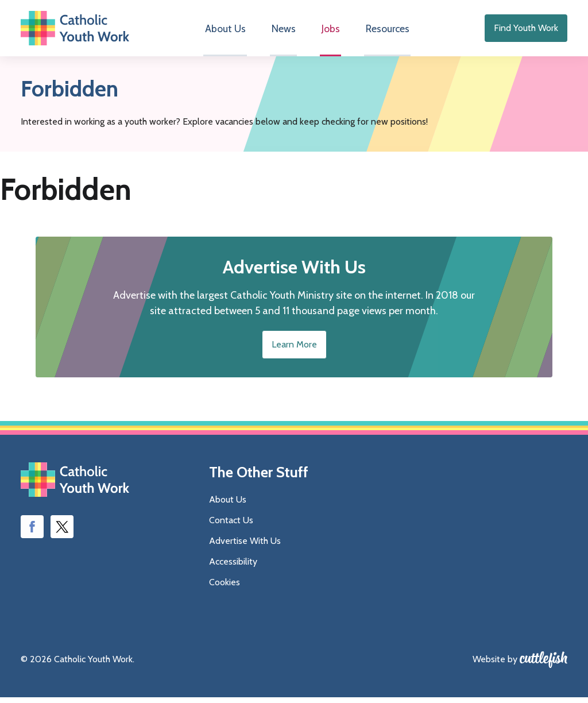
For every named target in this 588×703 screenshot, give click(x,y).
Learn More (294, 350)
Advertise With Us (245, 546)
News (284, 32)
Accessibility (233, 567)
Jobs (328, 32)
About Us (229, 32)
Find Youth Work (526, 31)
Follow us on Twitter (62, 532)
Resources (383, 32)
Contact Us (231, 526)
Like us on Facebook (32, 532)
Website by (495, 665)
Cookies (225, 588)
